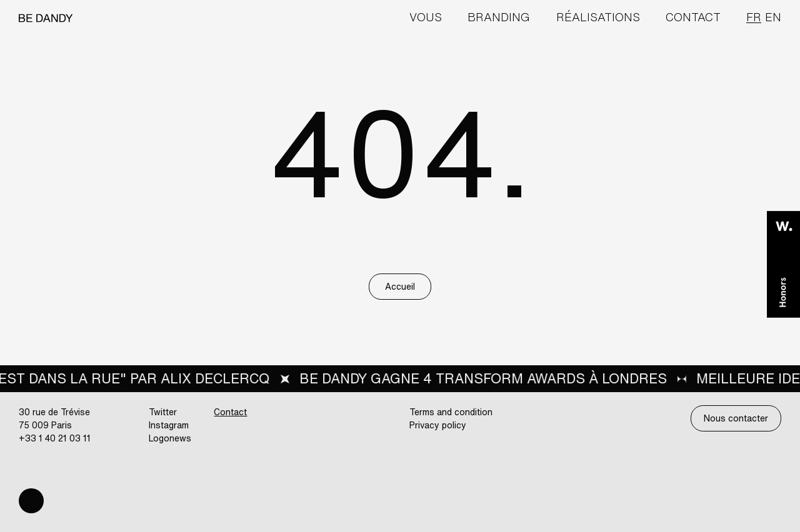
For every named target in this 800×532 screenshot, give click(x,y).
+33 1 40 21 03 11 (55, 438)
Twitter (163, 412)
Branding (499, 17)
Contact (693, 17)
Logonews (170, 438)
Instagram (169, 425)
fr (754, 17)
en (773, 17)
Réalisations (598, 17)
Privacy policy (438, 425)
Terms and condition (451, 412)
